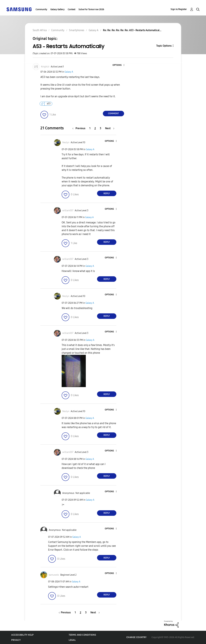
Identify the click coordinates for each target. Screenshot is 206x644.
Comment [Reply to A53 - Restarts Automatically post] (113, 113)
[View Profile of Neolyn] (66, 142)
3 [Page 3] (101, 128)
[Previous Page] (80, 128)
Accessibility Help (22, 635)
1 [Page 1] (90, 128)
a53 (49, 104)
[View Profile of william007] (68, 211)
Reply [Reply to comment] (107, 193)
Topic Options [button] (164, 46)
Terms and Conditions (82, 635)
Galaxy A (69, 72)
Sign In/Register (179, 9)
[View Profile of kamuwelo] (54, 575)
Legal (72, 640)
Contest (72, 9)
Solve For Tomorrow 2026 (91, 9)
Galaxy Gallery (57, 9)
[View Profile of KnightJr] (45, 67)
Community (41, 9)
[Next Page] (110, 128)
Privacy (16, 640)
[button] (118, 65)
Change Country (136, 637)
